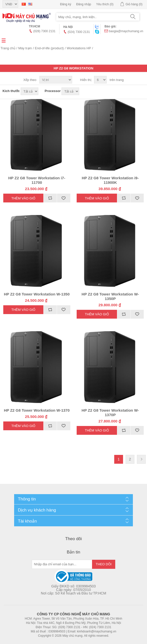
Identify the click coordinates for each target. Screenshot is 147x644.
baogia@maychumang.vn (126, 31)
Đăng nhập (84, 4)
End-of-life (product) (49, 48)
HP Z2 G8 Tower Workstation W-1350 (37, 294)
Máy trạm (25, 48)
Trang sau (141, 459)
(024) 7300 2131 (79, 32)
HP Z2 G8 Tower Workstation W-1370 (37, 410)
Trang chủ (8, 48)
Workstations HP (79, 48)
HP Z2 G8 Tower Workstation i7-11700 (37, 180)
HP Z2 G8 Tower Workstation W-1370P (110, 413)
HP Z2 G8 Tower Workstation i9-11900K (110, 180)
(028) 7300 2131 (44, 31)
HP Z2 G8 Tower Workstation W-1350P (110, 296)
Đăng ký (66, 4)
